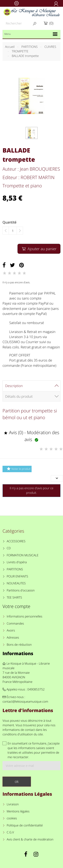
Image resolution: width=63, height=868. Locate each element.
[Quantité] (13, 231)
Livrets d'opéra (17, 562)
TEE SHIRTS (14, 598)
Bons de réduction (19, 645)
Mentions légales (18, 811)
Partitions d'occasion (21, 590)
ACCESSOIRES (16, 541)
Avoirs (11, 630)
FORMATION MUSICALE (23, 555)
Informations (18, 653)
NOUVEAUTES (16, 583)
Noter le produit (18, 469)
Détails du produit (19, 396)
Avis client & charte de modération (30, 839)
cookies (12, 818)
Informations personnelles (25, 616)
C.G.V (10, 832)
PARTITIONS (15, 569)
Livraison (13, 804)
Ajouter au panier (39, 249)
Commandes (15, 624)
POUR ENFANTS (17, 576)
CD (9, 548)
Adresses (13, 638)
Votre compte (16, 606)
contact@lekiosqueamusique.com (25, 702)
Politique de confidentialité (25, 825)
